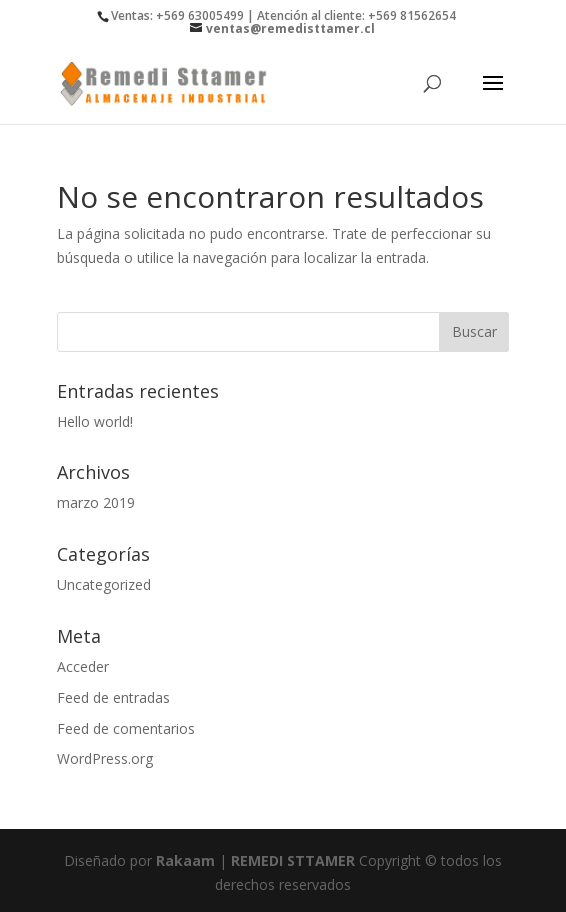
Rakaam (185, 860)
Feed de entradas (113, 697)
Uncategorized (104, 584)
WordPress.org (105, 758)
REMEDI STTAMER (295, 860)
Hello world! (95, 421)
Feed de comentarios (126, 728)
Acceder (83, 666)
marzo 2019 (96, 502)
